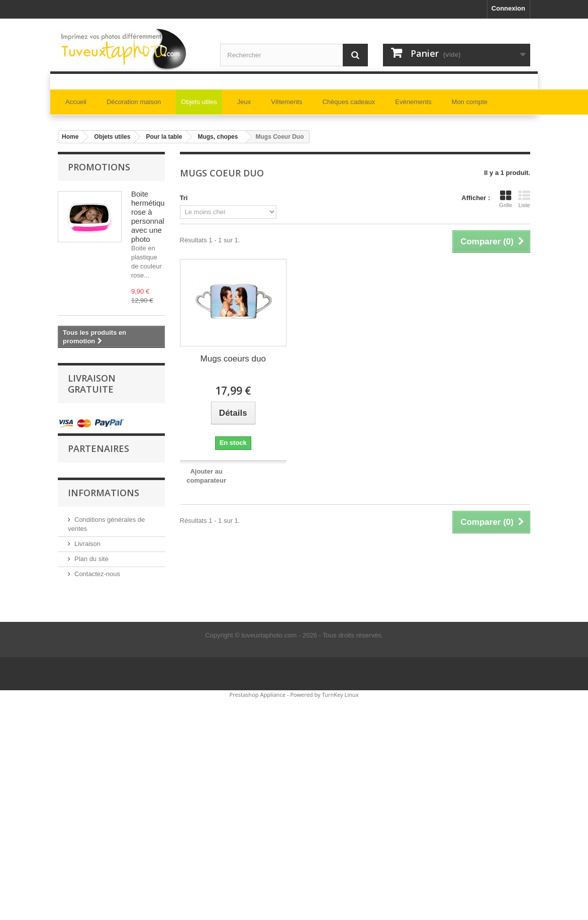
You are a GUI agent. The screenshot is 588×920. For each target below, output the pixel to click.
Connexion (508, 8)
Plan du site (91, 559)
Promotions (99, 167)
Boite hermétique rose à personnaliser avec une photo (154, 216)
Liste (524, 199)
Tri (184, 198)
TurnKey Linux (340, 695)
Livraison (87, 544)
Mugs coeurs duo (233, 359)
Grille (506, 199)
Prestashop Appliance (257, 695)
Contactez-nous (97, 574)
